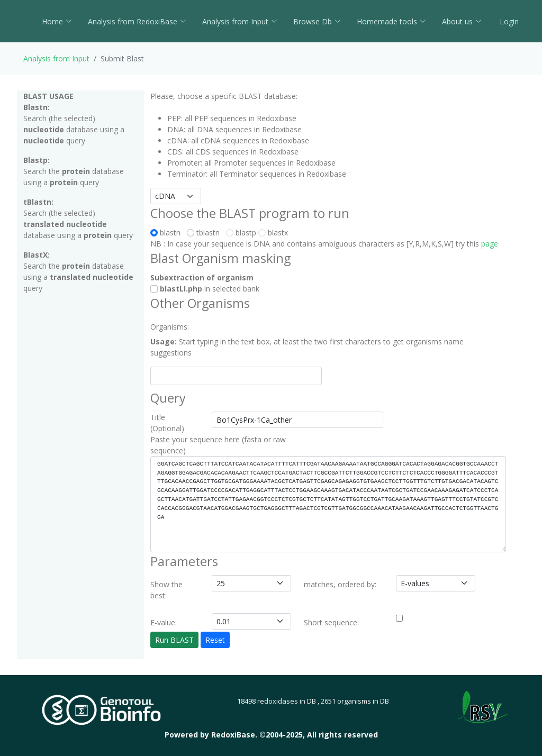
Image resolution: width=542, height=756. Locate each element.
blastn (168, 233)
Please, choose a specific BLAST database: (224, 96)
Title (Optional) (167, 423)
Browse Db (317, 21)
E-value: (164, 622)
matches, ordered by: (340, 584)
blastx (273, 233)
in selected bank (205, 289)
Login (508, 21)
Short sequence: (331, 622)
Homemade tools (391, 21)
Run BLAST (174, 640)
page (490, 244)
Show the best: (166, 590)
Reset (215, 640)
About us (462, 21)
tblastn (205, 233)
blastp (241, 233)
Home (57, 21)
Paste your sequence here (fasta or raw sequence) (218, 445)
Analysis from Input (240, 21)
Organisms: (170, 327)
